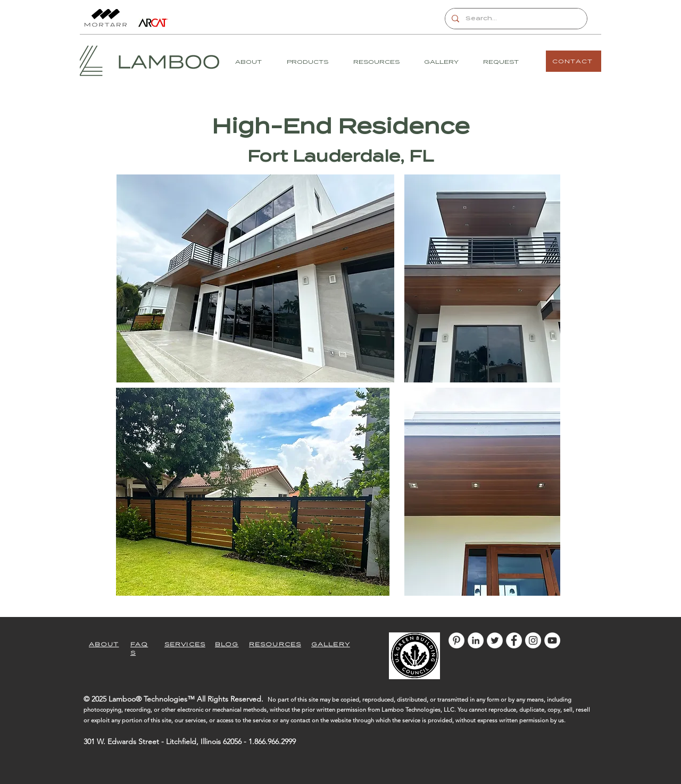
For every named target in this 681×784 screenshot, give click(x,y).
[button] (312, 62)
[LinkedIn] (476, 640)
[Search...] (515, 19)
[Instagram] (533, 640)
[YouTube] (552, 640)
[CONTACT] (574, 61)
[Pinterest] (456, 640)
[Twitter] (495, 640)
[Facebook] (514, 640)
